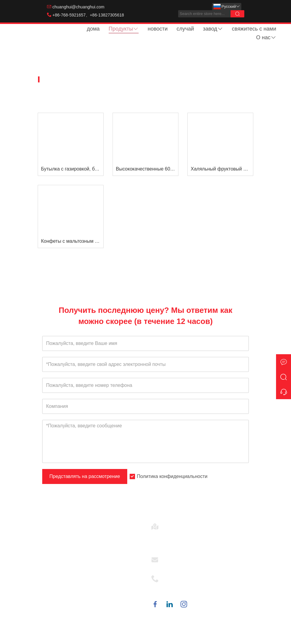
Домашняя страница (68, 80)
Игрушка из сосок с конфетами (81, 567)
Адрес (172, 525)
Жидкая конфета (144, 80)
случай (185, 29)
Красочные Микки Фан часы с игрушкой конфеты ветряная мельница (91, 553)
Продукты (124, 29)
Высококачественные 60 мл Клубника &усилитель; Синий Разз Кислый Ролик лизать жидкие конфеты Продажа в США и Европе (147, 169)
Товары (108, 80)
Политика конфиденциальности (172, 476)
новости (158, 29)
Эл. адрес (176, 558)
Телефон (175, 577)
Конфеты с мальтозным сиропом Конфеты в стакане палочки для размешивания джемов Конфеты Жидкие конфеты (72, 241)
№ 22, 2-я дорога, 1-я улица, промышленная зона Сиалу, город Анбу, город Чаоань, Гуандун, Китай (204, 539)
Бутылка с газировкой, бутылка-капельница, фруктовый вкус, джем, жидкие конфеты (72, 169)
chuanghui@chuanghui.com (78, 7)
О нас (266, 37)
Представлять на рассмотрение (85, 476)
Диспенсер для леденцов (75, 540)
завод (213, 29)
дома (93, 29)
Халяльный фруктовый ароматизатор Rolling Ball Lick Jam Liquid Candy (222, 169)
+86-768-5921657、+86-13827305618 (88, 15)
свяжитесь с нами (254, 29)
